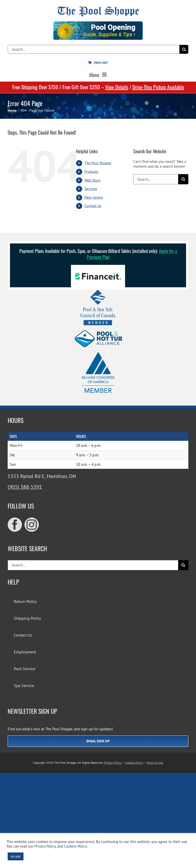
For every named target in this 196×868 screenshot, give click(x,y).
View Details (117, 87)
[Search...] (94, 49)
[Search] (184, 49)
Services (91, 189)
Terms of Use (155, 763)
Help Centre (94, 197)
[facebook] (15, 525)
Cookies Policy (134, 763)
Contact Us (93, 206)
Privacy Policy (113, 763)
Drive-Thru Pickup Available (158, 87)
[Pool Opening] (98, 23)
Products (91, 172)
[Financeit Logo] (98, 267)
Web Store (92, 180)
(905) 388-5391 (25, 487)
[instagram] (32, 525)
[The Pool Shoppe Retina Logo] (98, 8)
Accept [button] (16, 856)
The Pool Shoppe (98, 163)
